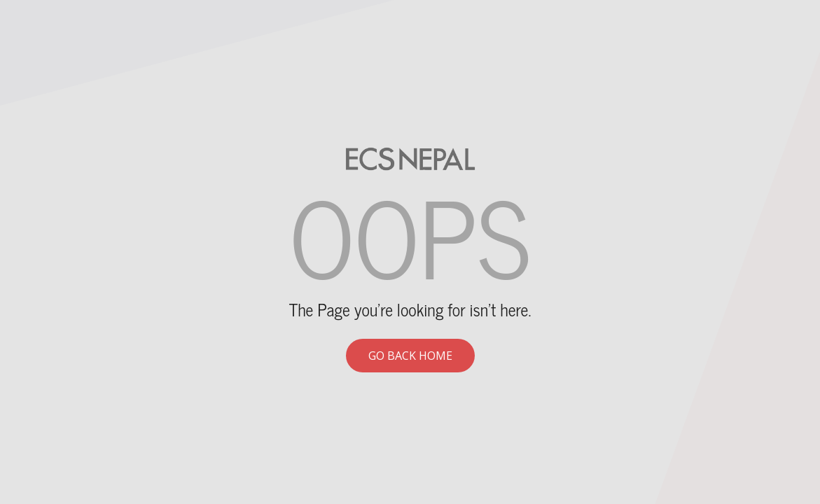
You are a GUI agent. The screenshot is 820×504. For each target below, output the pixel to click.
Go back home (410, 356)
